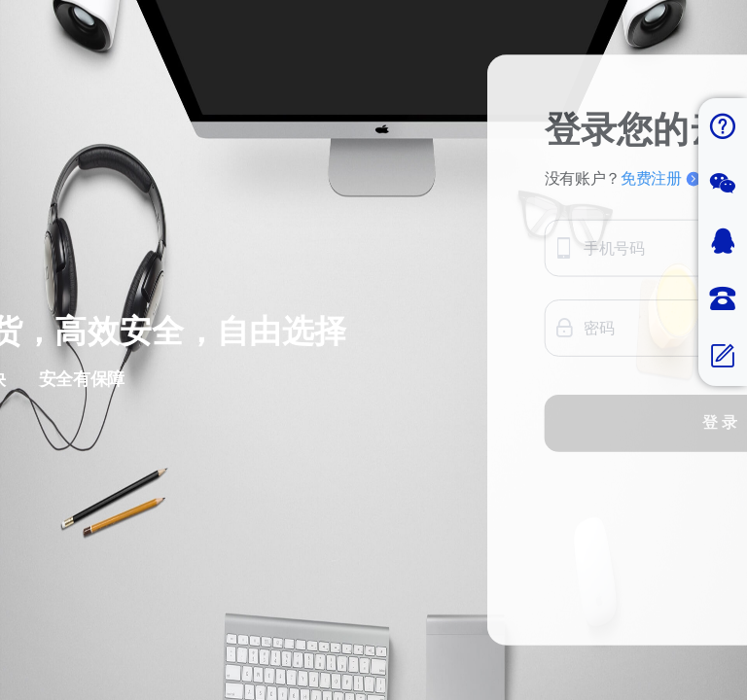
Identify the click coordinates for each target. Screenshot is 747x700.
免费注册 (660, 179)
